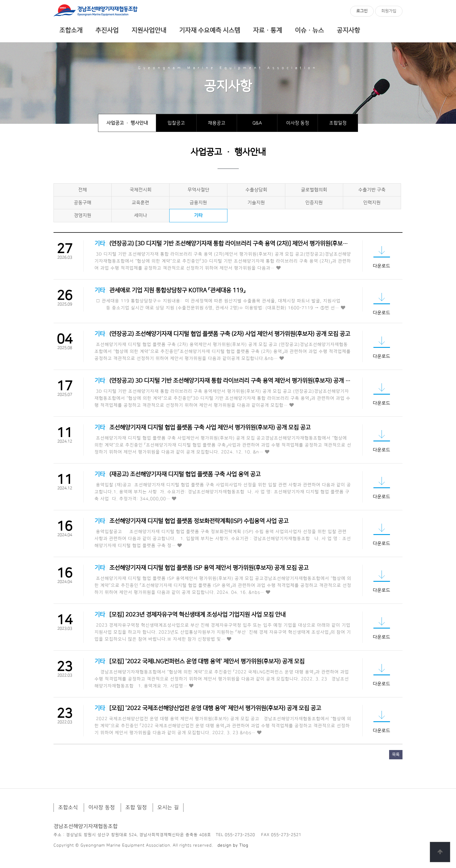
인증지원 (314, 203)
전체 (83, 190)
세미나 (141, 215)
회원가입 (389, 11)
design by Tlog (233, 845)
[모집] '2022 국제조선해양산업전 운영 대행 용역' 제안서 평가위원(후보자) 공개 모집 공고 (215, 708)
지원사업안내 (149, 31)
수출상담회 (256, 190)
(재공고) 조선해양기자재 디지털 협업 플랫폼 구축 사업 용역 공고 (185, 474)
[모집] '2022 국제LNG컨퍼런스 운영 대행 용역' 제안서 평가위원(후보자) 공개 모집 (207, 661)
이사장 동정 (298, 123)
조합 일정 (136, 808)
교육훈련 (140, 203)
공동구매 (83, 203)
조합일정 (338, 123)
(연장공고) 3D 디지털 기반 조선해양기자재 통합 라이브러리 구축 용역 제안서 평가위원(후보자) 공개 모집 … (236, 381)
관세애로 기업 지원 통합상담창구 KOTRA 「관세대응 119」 (177, 290)
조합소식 (68, 808)
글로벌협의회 (314, 190)
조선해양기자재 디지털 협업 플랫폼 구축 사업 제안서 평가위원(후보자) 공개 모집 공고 (210, 427)
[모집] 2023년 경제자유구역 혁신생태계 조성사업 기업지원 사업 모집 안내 (197, 615)
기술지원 (256, 203)
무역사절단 (198, 190)
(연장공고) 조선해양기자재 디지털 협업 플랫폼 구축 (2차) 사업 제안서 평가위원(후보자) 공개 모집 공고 (230, 334)
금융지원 (198, 203)
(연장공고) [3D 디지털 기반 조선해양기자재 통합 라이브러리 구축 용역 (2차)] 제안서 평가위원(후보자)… (232, 244)
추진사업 (107, 31)
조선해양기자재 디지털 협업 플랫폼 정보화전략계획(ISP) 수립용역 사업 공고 (199, 521)
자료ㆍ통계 (268, 31)
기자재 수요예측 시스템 (210, 31)
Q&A (257, 123)
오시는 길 (168, 808)
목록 (396, 755)
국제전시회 (141, 190)
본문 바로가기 (0, 0)
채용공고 (217, 123)
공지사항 (348, 31)
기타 (198, 215)
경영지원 (83, 215)
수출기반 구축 (372, 190)
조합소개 (71, 31)
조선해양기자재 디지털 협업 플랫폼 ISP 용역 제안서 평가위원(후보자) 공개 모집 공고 (209, 568)
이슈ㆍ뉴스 (309, 31)
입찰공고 (176, 123)
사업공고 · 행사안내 (127, 123)
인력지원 (372, 203)
